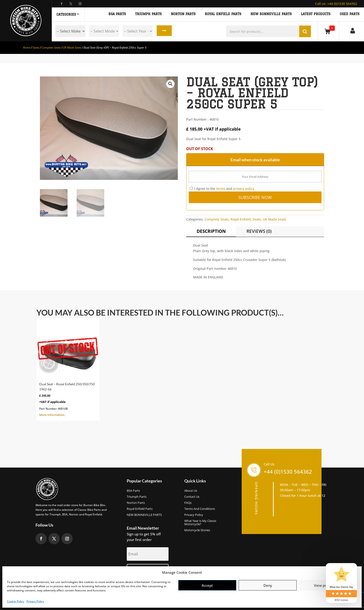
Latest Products (316, 14)
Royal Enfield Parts (140, 509)
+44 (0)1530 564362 (336, 4)
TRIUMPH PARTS (148, 14)
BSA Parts (133, 491)
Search (164, 31)
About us (191, 491)
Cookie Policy (16, 601)
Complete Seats (51, 48)
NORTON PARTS (183, 14)
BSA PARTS (117, 14)
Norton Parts (136, 503)
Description (211, 231)
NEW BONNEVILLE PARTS (271, 14)
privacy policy (244, 189)
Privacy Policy (35, 601)
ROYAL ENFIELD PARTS (223, 14)
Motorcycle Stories (197, 530)
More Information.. (68, 369)
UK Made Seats (72, 48)
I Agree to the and (222, 189)
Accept (207, 585)
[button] (170, 84)
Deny (268, 585)
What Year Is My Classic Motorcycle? (200, 523)
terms (221, 189)
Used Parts (349, 14)
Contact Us (192, 497)
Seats (36, 48)
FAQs (188, 503)
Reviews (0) (259, 231)
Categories (66, 14)
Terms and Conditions (200, 509)
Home (27, 48)
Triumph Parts (137, 497)
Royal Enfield (241, 219)
